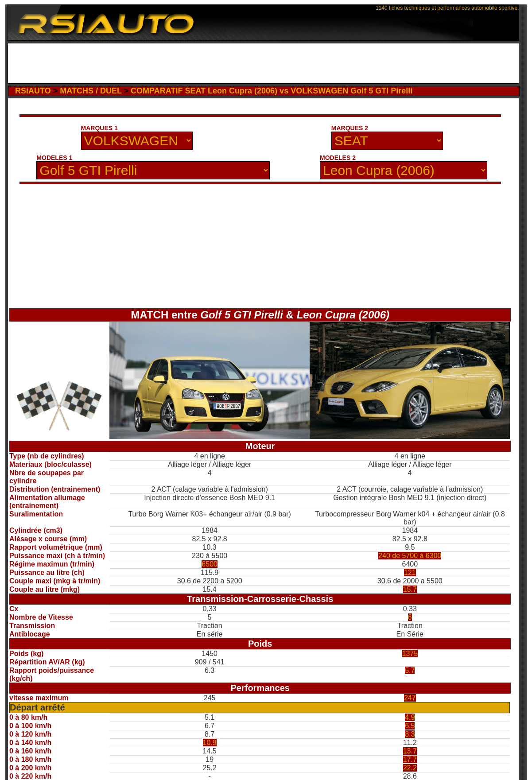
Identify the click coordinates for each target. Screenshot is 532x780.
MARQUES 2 (350, 128)
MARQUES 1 (99, 128)
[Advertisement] (263, 63)
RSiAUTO (33, 91)
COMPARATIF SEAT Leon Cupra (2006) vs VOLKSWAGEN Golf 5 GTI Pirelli (272, 91)
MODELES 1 (54, 158)
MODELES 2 (338, 158)
